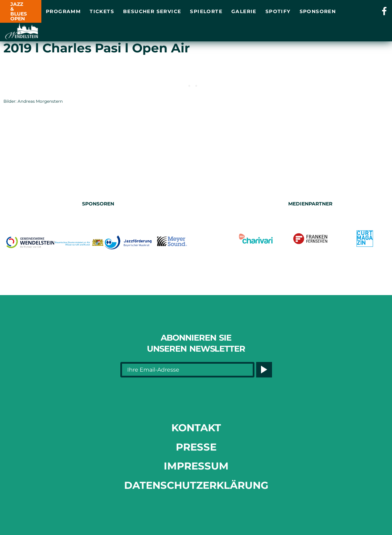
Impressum (196, 466)
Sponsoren (318, 11)
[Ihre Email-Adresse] (188, 370)
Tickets (102, 11)
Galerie (244, 11)
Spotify (278, 11)
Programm (63, 11)
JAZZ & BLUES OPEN (19, 11)
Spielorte (206, 11)
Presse (196, 447)
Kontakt (196, 428)
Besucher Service (152, 11)
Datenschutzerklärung (196, 485)
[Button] (264, 370)
